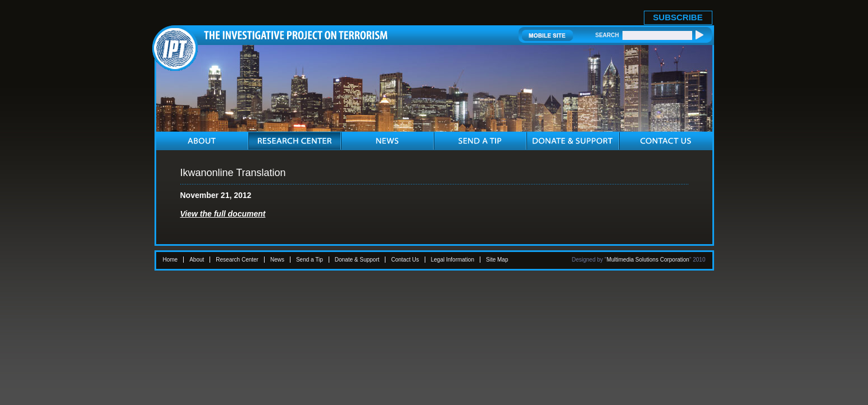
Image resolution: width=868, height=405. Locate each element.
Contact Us (405, 260)
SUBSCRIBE (678, 17)
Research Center (237, 260)
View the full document (223, 214)
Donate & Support (357, 260)
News (277, 260)
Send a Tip (310, 260)
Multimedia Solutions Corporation (648, 260)
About (197, 260)
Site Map (497, 260)
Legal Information (453, 260)
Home (171, 260)
